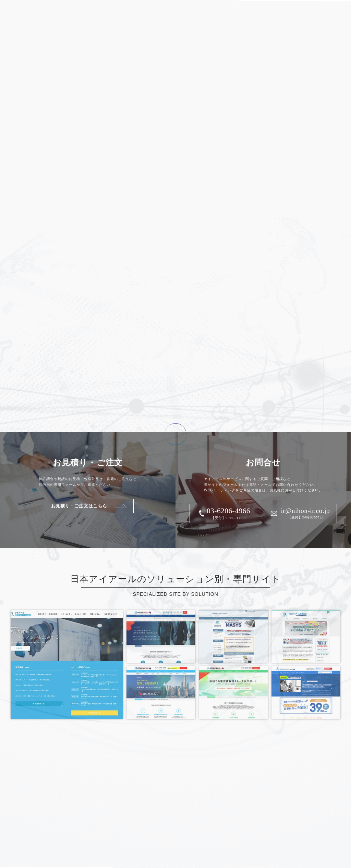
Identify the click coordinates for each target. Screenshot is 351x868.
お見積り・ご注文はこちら (79, 506)
